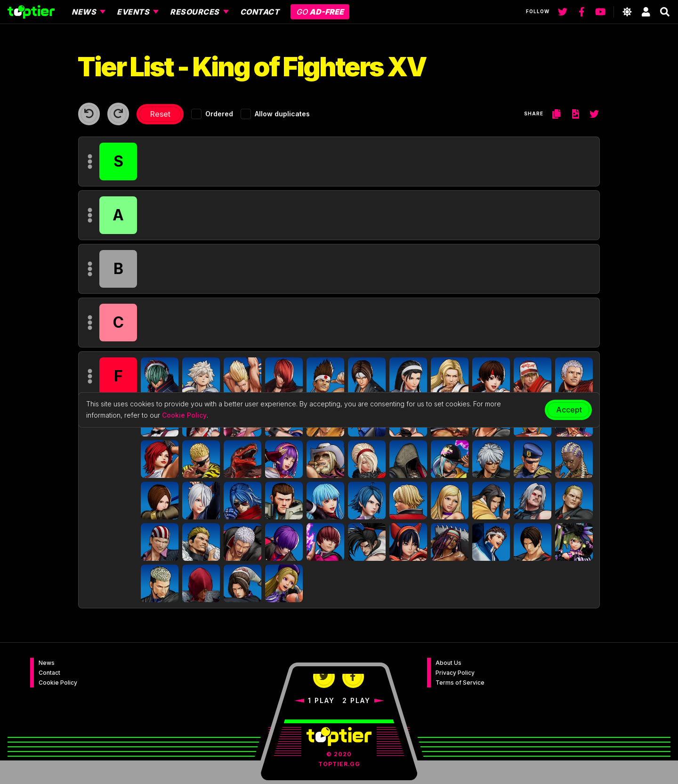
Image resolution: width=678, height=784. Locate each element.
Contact (49, 673)
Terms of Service (460, 683)
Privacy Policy (455, 673)
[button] (160, 376)
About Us (448, 663)
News (47, 663)
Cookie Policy (58, 683)
